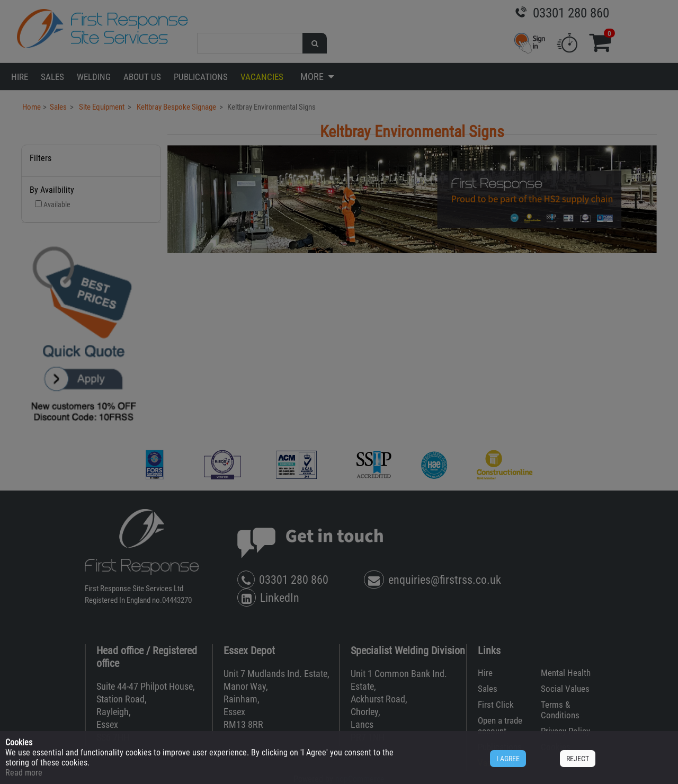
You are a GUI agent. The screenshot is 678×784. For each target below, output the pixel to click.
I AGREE (508, 759)
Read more (24, 773)
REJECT (578, 759)
